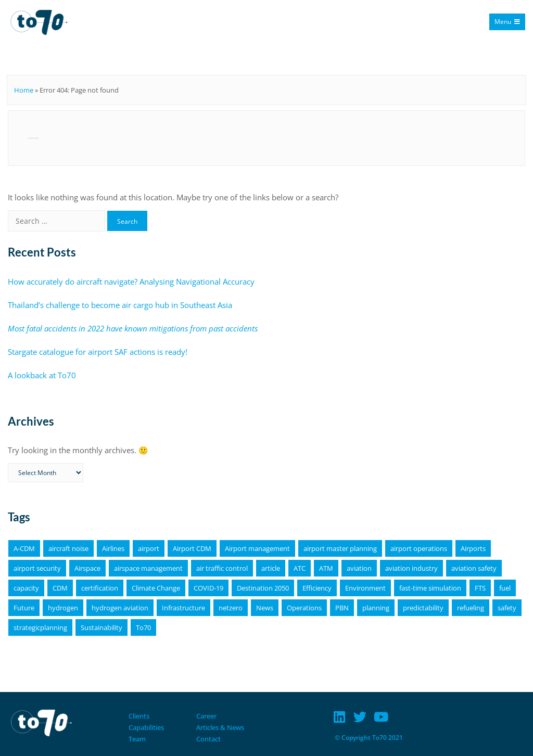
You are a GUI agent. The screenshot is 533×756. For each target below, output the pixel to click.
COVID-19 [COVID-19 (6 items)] (208, 588)
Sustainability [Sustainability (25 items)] (101, 627)
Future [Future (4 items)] (24, 608)
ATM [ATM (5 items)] (326, 568)
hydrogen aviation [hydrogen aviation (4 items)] (120, 608)
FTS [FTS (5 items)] (480, 588)
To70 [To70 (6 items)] (143, 627)
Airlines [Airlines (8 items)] (113, 548)
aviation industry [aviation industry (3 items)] (411, 568)
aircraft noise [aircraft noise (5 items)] (68, 548)
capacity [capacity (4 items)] (26, 588)
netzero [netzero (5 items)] (231, 608)
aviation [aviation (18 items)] (359, 568)
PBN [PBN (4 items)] (342, 608)
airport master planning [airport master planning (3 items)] (340, 548)
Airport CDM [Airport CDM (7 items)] (192, 548)
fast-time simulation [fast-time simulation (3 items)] (430, 588)
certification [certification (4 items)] (100, 588)
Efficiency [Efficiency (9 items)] (317, 588)
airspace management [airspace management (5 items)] (148, 568)
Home (24, 90)
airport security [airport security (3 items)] (37, 568)
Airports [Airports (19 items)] (473, 548)
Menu (507, 22)
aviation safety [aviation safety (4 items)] (474, 568)
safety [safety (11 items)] (507, 608)
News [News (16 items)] (265, 608)
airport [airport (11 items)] (149, 548)
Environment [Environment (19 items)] (365, 588)
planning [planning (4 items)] (376, 608)
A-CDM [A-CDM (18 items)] (24, 548)
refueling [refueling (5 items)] (471, 608)
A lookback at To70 (42, 375)
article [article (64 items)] (271, 568)
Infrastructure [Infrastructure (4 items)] (183, 608)
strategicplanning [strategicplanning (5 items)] (40, 627)
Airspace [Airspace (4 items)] (87, 568)
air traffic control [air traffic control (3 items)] (222, 568)
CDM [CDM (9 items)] (60, 588)
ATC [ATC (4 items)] (300, 568)
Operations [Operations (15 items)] (304, 608)
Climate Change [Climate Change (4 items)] (156, 588)
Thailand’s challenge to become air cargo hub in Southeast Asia (120, 305)
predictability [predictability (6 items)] (423, 608)
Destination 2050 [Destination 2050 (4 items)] (263, 588)
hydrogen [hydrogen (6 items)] (63, 608)
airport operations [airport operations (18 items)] (419, 548)
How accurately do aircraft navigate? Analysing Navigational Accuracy (131, 281)
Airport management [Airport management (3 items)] (257, 548)
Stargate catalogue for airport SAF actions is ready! (98, 352)
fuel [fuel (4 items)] (505, 588)
